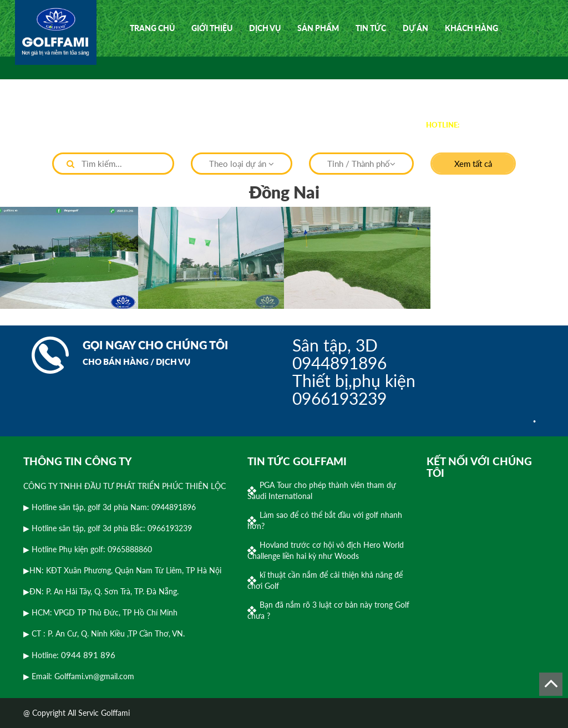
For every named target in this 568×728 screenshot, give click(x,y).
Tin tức (371, 28)
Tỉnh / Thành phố (361, 164)
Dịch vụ (265, 28)
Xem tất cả (473, 164)
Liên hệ (185, 85)
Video (142, 85)
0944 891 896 (488, 124)
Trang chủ (152, 28)
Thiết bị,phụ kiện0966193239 (354, 389)
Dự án (415, 28)
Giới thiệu (212, 28)
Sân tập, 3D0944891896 (339, 354)
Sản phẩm (318, 28)
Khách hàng (471, 28)
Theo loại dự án (242, 164)
